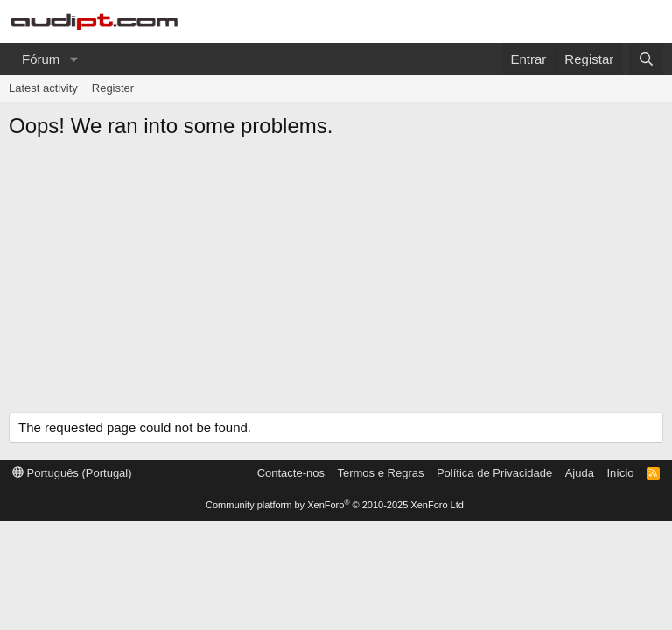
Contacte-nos (291, 473)
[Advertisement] (336, 281)
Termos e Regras (380, 473)
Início (620, 473)
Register (113, 88)
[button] (73, 59)
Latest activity (43, 88)
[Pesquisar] (646, 59)
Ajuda (580, 473)
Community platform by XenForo (336, 505)
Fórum (41, 59)
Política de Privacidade (494, 473)
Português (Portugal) (72, 473)
